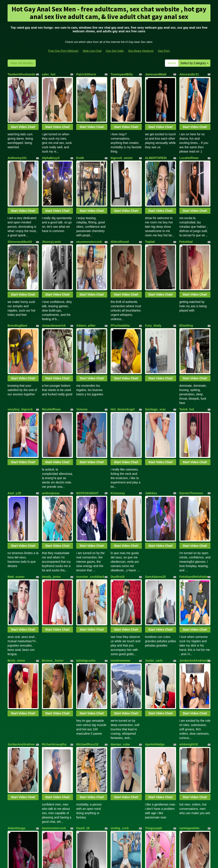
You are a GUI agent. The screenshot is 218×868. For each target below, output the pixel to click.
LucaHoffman (189, 136)
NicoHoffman (51, 320)
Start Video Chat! (23, 105)
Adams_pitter (86, 259)
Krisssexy (118, 381)
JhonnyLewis (51, 197)
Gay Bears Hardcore (141, 51)
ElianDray (186, 259)
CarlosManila (86, 750)
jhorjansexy (16, 750)
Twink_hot (187, 320)
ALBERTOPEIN (156, 136)
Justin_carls (154, 504)
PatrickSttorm (86, 74)
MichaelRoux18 (87, 566)
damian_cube (120, 566)
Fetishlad (186, 197)
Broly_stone (16, 504)
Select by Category (194, 63)
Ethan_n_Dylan (53, 688)
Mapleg (185, 750)
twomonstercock (54, 627)
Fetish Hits (125, 862)
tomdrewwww (120, 504)
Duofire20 (118, 443)
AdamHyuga (16, 627)
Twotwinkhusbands (21, 74)
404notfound (120, 197)
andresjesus (51, 381)
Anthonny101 (17, 136)
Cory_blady (153, 259)
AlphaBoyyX (51, 136)
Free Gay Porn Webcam (63, 51)
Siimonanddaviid (20, 197)
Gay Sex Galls (115, 51)
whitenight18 (189, 566)
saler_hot (49, 74)
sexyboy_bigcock (20, 320)
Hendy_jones (51, 443)
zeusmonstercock (89, 197)
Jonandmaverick (54, 259)
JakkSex (151, 381)
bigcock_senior (122, 136)
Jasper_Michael (156, 688)
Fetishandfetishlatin (194, 443)
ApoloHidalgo (155, 566)
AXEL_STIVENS (122, 750)
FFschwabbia (120, 259)
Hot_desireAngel (122, 320)
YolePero (152, 750)
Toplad (150, 197)
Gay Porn (164, 51)
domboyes (49, 750)
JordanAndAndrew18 (195, 504)
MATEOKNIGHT (87, 381)
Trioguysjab (154, 627)
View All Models (22, 63)
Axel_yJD (14, 381)
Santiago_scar (155, 320)
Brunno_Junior (53, 504)
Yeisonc (82, 320)
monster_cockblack (90, 443)
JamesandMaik (156, 74)
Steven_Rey (85, 688)
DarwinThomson (191, 381)
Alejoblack (118, 688)
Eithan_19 (15, 688)
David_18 (83, 627)
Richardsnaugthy (54, 566)
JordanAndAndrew (21, 566)
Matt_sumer (16, 443)
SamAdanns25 (155, 443)
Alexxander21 (189, 74)
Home (172, 63)
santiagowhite (189, 627)
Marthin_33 (187, 688)
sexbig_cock (120, 627)
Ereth (80, 136)
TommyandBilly (122, 74)
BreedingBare (17, 259)
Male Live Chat (92, 51)
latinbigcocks (86, 504)
